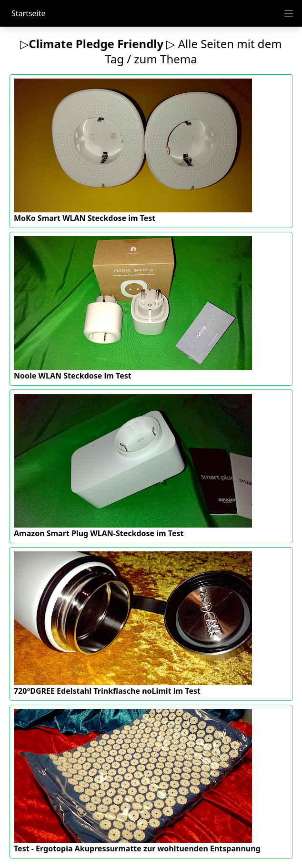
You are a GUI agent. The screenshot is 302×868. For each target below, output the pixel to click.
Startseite (29, 13)
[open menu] (289, 13)
